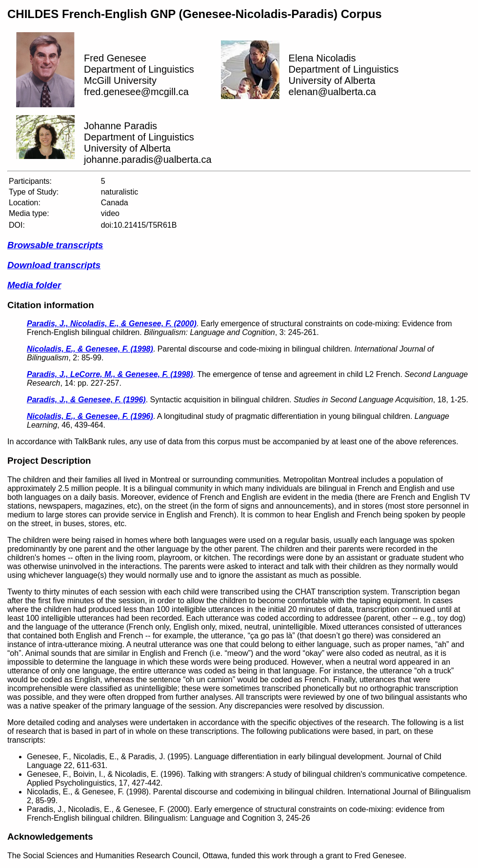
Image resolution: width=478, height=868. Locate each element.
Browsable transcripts (55, 245)
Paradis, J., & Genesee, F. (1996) (86, 400)
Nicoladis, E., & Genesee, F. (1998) (90, 349)
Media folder (34, 285)
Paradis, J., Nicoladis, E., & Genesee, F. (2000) (112, 324)
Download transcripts (54, 265)
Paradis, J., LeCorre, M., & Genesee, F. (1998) (110, 374)
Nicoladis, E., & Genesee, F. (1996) (90, 416)
